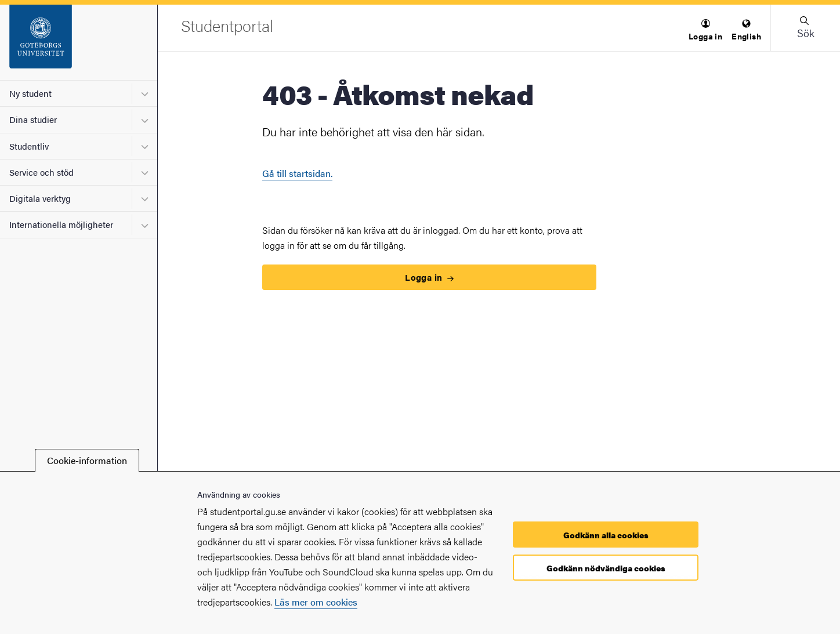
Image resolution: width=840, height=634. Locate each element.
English (746, 30)
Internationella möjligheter (61, 224)
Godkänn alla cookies (606, 535)
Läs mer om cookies (316, 602)
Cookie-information (87, 460)
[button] (705, 30)
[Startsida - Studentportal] (79, 42)
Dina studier (33, 119)
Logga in (429, 277)
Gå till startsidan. (297, 173)
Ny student (30, 93)
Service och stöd (41, 172)
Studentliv (29, 146)
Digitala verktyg (40, 198)
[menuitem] (705, 30)
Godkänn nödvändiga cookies (606, 568)
